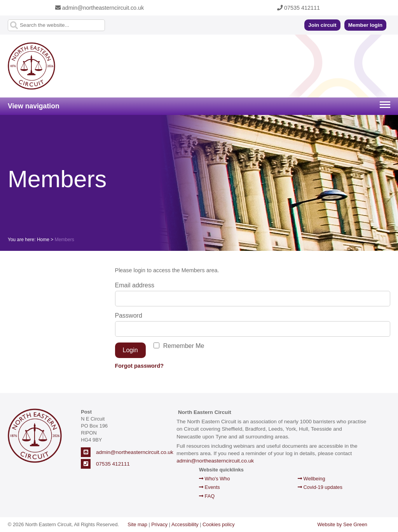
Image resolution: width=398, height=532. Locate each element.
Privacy (159, 524)
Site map (137, 524)
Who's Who (215, 479)
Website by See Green (342, 524)
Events (209, 487)
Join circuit (322, 25)
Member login (365, 25)
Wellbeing (312, 479)
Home (43, 240)
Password (129, 316)
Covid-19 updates (320, 487)
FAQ (207, 496)
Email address (135, 285)
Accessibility (185, 524)
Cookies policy (219, 524)
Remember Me (184, 346)
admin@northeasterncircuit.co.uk (100, 8)
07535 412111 (298, 8)
